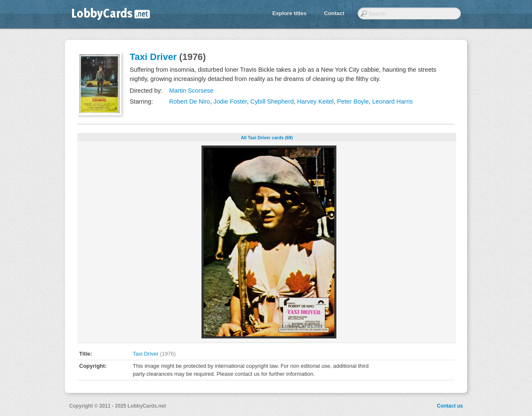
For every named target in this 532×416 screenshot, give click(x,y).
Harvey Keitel (315, 101)
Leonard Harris (392, 101)
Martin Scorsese (191, 91)
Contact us (450, 406)
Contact (334, 13)
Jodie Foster (230, 101)
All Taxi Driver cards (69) (267, 138)
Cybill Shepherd (272, 101)
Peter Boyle (353, 101)
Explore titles (289, 13)
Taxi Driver (153, 57)
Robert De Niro (190, 101)
